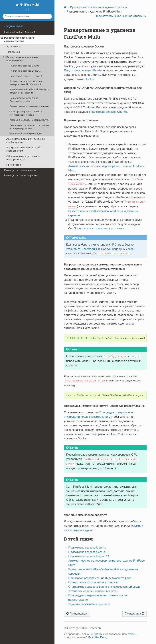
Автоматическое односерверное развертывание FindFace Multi (27, 83)
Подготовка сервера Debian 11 (26, 76)
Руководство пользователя (20, 170)
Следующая (134, 614)
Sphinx (98, 634)
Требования (13, 52)
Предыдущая (77, 614)
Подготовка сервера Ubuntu (24, 66)
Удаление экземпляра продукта (26, 134)
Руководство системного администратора (18, 39)
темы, (132, 634)
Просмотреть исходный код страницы (121, 16)
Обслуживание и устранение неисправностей (23, 158)
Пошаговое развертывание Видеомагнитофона (24, 100)
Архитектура (14, 46)
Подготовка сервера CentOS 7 (26, 71)
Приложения (14, 165)
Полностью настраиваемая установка (29, 106)
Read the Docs (97, 637)
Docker (89, 79)
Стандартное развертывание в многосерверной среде (26, 113)
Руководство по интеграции (21, 175)
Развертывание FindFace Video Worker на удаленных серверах (30, 91)
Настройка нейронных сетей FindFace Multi (23, 149)
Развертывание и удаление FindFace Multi (20, 59)
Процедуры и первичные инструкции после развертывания (29, 127)
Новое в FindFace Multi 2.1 (20, 32)
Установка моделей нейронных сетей (29, 120)
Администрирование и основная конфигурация (26, 141)
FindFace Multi (29, 5)
